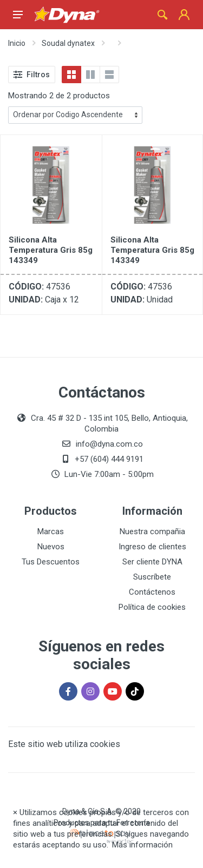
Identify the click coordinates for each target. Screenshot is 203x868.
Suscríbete (152, 577)
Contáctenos (152, 592)
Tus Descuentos (51, 562)
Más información (142, 845)
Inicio (17, 43)
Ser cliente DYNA (152, 562)
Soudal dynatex (68, 43)
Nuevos (51, 547)
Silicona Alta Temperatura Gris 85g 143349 (51, 250)
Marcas (51, 531)
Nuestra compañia (152, 531)
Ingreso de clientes (152, 547)
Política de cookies (152, 607)
